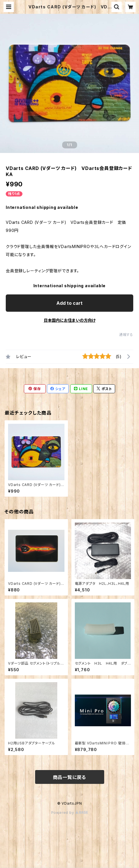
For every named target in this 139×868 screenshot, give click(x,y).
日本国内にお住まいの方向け (70, 320)
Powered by (70, 813)
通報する (126, 335)
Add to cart (69, 303)
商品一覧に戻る (70, 777)
